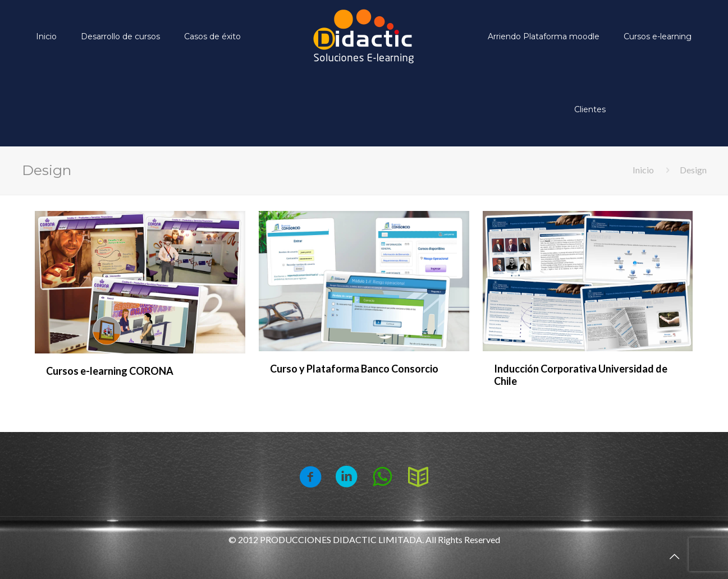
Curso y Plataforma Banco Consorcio (354, 369)
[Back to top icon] (674, 556)
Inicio (643, 170)
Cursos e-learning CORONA (110, 371)
